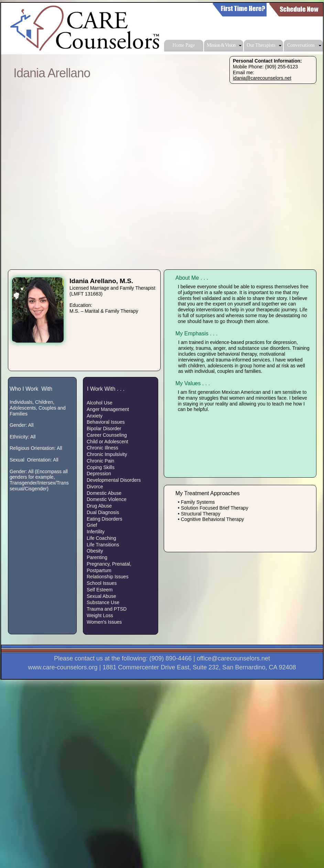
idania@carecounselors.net (262, 78)
